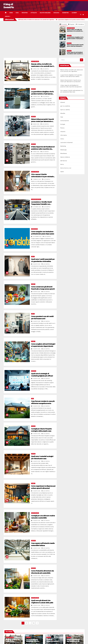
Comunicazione (34, 229)
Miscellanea (64, 153)
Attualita (34, 13)
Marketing (65, 13)
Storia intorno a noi (66, 168)
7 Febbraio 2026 (37, 179)
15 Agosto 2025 (37, 321)
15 (34, 623)
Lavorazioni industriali (36, 199)
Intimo (62, 139)
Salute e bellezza (45, 13)
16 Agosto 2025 (37, 264)
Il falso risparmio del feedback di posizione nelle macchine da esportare (75, 54)
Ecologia (56, 13)
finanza (62, 128)
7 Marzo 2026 (36, 152)
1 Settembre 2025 (37, 236)
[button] (81, 15)
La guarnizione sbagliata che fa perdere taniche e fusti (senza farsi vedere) (75, 39)
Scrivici (7, 16)
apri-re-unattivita (65, 106)
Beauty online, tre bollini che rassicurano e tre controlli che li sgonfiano (75, 31)
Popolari (71, 24)
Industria (25, 13)
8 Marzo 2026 (36, 124)
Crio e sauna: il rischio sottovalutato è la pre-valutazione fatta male (43, 177)
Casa (17, 13)
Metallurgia (63, 150)
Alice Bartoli (45, 69)
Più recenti (63, 24)
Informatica (64, 135)
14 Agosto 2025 (37, 461)
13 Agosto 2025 (37, 576)
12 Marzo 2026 (36, 97)
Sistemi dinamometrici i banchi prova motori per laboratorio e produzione (75, 46)
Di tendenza (80, 24)
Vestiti (33, 257)
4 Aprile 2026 (36, 69)
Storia (62, 164)
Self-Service (64, 161)
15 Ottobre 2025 (37, 207)
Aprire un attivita (65, 110)
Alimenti (74, 13)
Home (11, 13)
